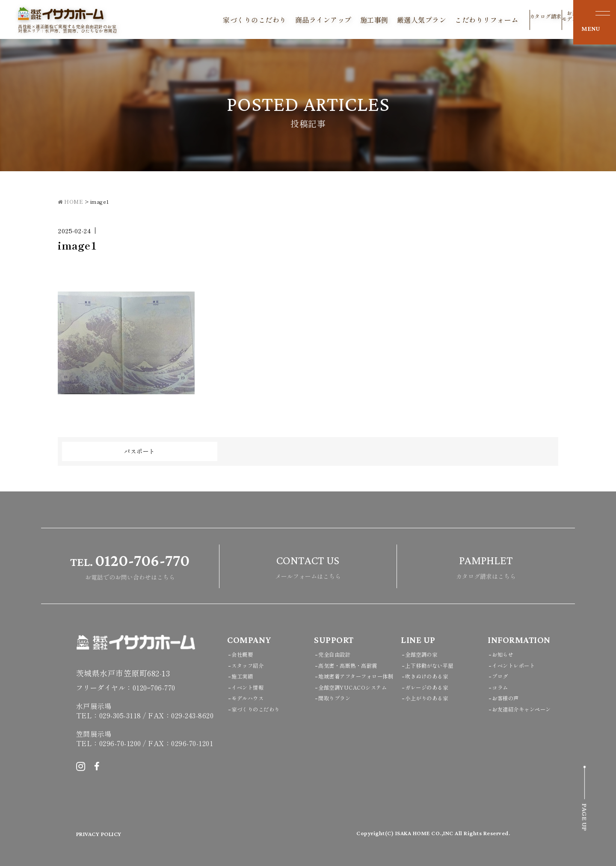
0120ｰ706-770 (154, 687)
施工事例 (349, 20)
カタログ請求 (521, 21)
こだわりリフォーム (462, 20)
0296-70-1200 (120, 743)
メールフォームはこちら (308, 565)
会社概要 (245, 654)
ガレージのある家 (432, 687)
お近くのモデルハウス (553, 19)
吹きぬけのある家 (432, 676)
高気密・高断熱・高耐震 (355, 665)
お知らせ (505, 654)
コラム (502, 687)
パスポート (140, 451)
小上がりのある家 (432, 698)
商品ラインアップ (299, 20)
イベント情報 (251, 687)
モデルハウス (251, 698)
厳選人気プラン (397, 20)
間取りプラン (338, 720)
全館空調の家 (425, 654)
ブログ (502, 676)
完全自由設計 (338, 654)
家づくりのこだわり (230, 20)
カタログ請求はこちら (486, 565)
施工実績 (245, 676)
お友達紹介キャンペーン (529, 709)
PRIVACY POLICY (106, 833)
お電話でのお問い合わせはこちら (130, 565)
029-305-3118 (120, 715)
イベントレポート (518, 665)
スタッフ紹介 (251, 665)
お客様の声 (509, 698)
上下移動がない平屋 (435, 665)
